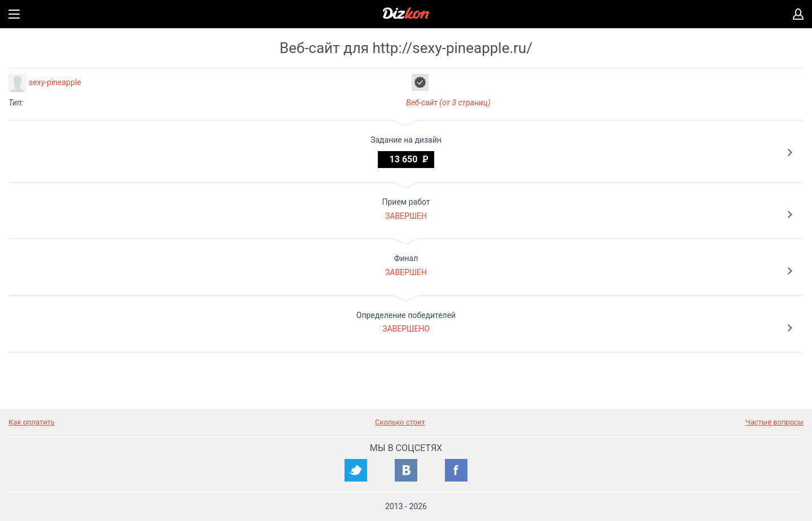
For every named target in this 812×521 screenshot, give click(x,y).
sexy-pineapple (55, 82)
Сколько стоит (400, 422)
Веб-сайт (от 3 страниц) (448, 103)
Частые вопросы (775, 422)
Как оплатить (32, 422)
